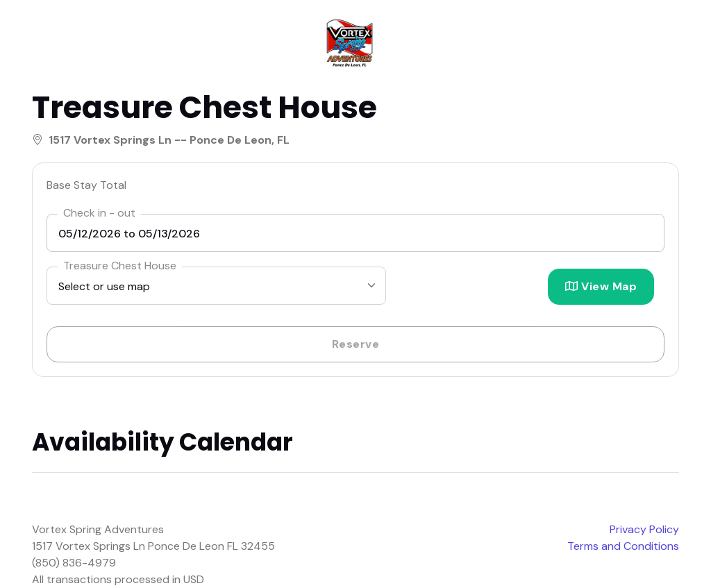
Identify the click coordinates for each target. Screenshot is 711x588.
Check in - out (99, 213)
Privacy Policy (644, 529)
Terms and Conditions (623, 546)
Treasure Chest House (120, 266)
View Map (601, 286)
